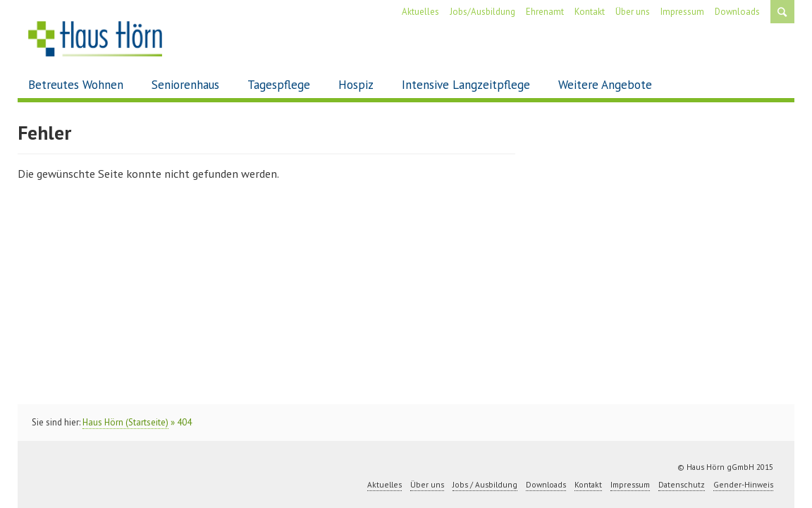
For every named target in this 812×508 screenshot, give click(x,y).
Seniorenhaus (185, 85)
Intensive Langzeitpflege (466, 85)
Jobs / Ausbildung (485, 485)
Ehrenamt (545, 12)
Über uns (633, 12)
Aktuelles (420, 12)
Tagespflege (279, 85)
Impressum (682, 12)
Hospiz (356, 85)
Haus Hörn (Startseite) (125, 422)
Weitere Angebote (605, 85)
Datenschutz (682, 485)
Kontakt (590, 12)
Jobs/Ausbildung (482, 12)
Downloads (737, 12)
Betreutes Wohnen (76, 85)
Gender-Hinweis (743, 485)
